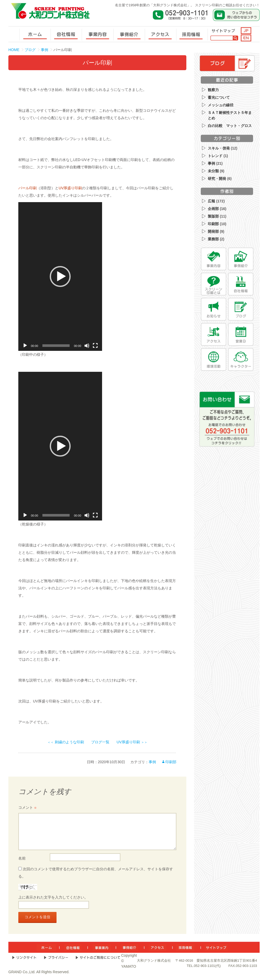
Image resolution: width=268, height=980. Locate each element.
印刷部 (171, 762)
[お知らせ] (214, 309)
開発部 (213, 231)
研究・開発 (217, 179)
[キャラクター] (241, 359)
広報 (211, 201)
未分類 (213, 171)
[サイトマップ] (216, 947)
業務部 (213, 239)
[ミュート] (87, 346)
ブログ (30, 50)
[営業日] (241, 334)
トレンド (215, 156)
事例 (44, 50)
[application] (60, 276)
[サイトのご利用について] (98, 957)
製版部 (213, 216)
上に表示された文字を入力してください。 (53, 897)
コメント (27, 807)
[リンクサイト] (24, 957)
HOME (14, 50)
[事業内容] (214, 259)
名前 (22, 858)
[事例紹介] (241, 259)
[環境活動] (214, 359)
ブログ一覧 (100, 742)
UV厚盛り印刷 (70, 188)
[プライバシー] (56, 957)
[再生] (25, 346)
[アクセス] (214, 334)
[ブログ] (241, 309)
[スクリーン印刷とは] (214, 284)
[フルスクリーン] (95, 346)
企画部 (213, 209)
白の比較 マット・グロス (230, 126)
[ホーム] (46, 947)
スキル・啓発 (219, 148)
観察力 (213, 90)
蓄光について (219, 97)
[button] (60, 276)
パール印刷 (27, 188)
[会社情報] (241, 284)
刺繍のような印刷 (66, 742)
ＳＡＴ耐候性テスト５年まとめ (230, 115)
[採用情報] (185, 947)
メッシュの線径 (221, 105)
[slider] (56, 346)
